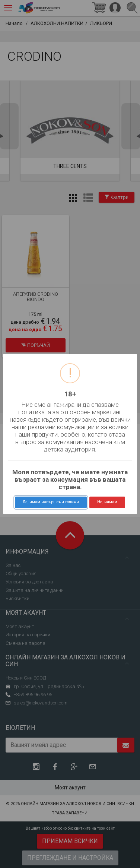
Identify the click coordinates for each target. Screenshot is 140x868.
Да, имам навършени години (51, 502)
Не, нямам (107, 502)
